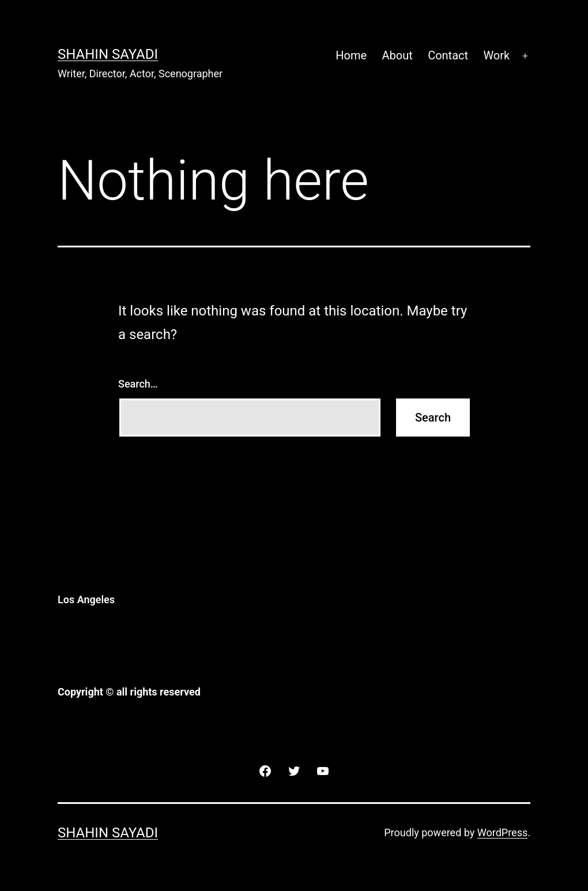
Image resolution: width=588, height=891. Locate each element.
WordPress (502, 832)
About (397, 55)
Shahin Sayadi (108, 54)
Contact (448, 55)
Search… (138, 384)
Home (351, 55)
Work (496, 55)
